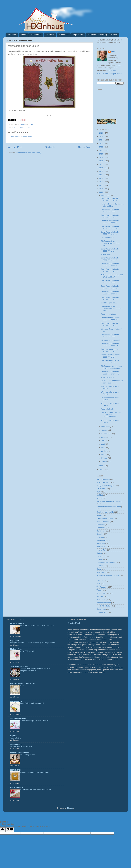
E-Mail (114, 70)
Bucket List (64, 35)
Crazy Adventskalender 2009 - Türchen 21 (110, 222)
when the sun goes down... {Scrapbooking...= (37, 625)
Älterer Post (84, 147)
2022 (101, 147)
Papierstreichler (17, 787)
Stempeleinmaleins (18, 718)
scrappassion (16, 701)
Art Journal (101, 489)
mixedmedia (102, 612)
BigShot (100, 495)
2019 (101, 157)
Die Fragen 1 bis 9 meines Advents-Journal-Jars (111, 367)
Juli (103, 441)
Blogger (70, 808)
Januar (104, 461)
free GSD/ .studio (104, 606)
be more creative (17, 623)
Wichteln (100, 596)
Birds (22, 686)
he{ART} (14, 736)
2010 (101, 189)
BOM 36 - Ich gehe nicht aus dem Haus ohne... (112, 382)
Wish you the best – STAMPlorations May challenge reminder (33, 643)
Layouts (100, 559)
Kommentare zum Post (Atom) (29, 153)
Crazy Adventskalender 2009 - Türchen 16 (110, 265)
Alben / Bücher (103, 482)
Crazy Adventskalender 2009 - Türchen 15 (110, 270)
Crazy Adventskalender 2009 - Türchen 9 (110, 324)
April (103, 451)
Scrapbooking (16, 744)
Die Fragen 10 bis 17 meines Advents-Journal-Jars (112, 309)
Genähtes (101, 531)
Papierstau (15, 641)
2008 (101, 466)
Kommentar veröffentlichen (22, 137)
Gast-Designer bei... (109, 303)
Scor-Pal (100, 581)
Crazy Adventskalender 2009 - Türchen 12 (110, 293)
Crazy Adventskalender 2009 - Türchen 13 (110, 287)
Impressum (78, 35)
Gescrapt (100, 537)
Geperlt (100, 534)
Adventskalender (108, 409)
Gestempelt (101, 540)
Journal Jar (101, 550)
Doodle (100, 515)
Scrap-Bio (50, 35)
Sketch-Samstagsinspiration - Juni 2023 (35, 721)
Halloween (101, 544)
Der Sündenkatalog (109, 314)
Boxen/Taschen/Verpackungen (109, 501)
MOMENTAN (16, 770)
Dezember (106, 195)
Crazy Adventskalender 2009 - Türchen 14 (110, 281)
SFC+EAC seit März (28, 651)
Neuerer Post (15, 147)
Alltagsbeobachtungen (106, 486)
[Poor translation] (10, 830)
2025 (101, 136)
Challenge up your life (105, 512)
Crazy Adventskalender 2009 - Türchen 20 (110, 227)
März (104, 455)
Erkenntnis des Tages (105, 518)
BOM (99, 492)
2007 (101, 469)
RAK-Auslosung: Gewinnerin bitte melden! (112, 205)
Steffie (22, 124)
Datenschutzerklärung (97, 35)
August (104, 437)
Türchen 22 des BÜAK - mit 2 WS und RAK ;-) (112, 276)
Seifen (24, 35)
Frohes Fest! (106, 254)
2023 (101, 143)
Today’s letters (16, 738)
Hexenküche (102, 547)
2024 (101, 140)
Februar (105, 458)
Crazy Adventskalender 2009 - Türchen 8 (110, 336)
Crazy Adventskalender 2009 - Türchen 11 (110, 298)
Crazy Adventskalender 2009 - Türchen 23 (110, 211)
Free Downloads (103, 522)
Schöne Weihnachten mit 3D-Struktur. (35, 772)
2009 (101, 192)
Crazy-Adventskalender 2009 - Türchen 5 (110, 350)
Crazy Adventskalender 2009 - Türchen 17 (110, 259)
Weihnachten (25, 127)
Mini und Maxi (16, 649)
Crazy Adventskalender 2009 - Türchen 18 (110, 250)
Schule (114, 35)
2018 (101, 161)
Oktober (105, 430)
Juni (103, 444)
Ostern (99, 569)
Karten (16, 127)
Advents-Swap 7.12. (109, 377)
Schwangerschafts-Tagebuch (108, 575)
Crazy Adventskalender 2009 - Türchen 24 (110, 199)
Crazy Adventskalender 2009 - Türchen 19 (110, 233)
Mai (103, 448)
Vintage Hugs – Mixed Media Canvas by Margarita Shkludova (35, 670)
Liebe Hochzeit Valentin (106, 563)
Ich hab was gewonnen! (110, 340)
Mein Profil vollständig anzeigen (109, 74)
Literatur (100, 566)
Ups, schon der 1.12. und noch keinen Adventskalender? (111, 414)
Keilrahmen (101, 556)
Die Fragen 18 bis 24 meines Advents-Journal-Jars (112, 243)
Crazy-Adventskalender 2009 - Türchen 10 (110, 319)
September (106, 434)
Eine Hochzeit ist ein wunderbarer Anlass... (37, 789)
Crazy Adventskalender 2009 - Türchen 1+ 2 (110, 373)
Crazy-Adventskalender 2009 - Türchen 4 (110, 356)
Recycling (101, 572)
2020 (101, 154)
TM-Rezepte (102, 587)
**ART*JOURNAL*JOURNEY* (22, 684)
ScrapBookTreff (74, 623)
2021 (101, 150)
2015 (101, 171)
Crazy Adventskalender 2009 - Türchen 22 (110, 216)
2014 (101, 175)
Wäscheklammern (104, 603)
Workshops (36, 35)
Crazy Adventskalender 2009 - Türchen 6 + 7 (110, 345)
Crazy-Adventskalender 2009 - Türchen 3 (110, 361)
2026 (101, 133)
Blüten (99, 498)
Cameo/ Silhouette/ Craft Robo (109, 507)
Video (99, 590)
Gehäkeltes (101, 528)
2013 (101, 178)
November (106, 427)
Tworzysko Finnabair (19, 666)
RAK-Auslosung (107, 238)
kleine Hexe (101, 609)
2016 (101, 168)
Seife (99, 584)
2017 (101, 164)
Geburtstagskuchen (28, 755)
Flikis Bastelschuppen (20, 753)
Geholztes (101, 525)
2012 (101, 182)
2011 (101, 185)
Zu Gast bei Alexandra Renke (21, 746)
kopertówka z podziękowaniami (32, 703)
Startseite (12, 35)
